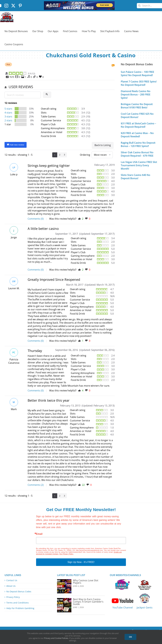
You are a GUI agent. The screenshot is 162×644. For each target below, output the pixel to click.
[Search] (139, 4)
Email (39, 534)
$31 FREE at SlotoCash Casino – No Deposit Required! (138, 125)
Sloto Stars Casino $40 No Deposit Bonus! (136, 177)
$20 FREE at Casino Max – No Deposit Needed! (137, 135)
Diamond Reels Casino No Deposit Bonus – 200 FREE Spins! (136, 94)
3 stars (8, 117)
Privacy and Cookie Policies (56, 638)
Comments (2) (36, 485)
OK (130, 637)
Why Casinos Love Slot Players (86, 582)
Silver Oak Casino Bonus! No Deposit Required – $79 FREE (137, 154)
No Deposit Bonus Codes (19, 592)
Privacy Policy (13, 597)
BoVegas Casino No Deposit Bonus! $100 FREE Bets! (137, 106)
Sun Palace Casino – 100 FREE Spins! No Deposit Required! (137, 74)
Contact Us (12, 580)
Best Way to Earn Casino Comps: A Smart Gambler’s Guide (88, 602)
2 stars (8, 120)
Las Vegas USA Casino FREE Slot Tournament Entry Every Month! (139, 165)
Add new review (16, 145)
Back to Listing (103, 145)
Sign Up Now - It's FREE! (81, 562)
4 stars (8, 113)
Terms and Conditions (18, 603)
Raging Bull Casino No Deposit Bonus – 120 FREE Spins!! (138, 144)
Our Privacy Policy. (66, 554)
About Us (11, 586)
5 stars (8, 109)
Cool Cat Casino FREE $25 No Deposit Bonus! (137, 115)
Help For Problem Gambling (20, 608)
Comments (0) (36, 219)
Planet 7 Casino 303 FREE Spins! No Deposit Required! (139, 83)
